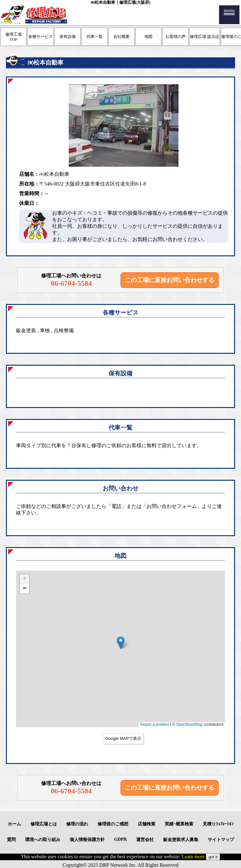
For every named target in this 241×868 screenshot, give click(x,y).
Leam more (193, 857)
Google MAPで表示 (123, 738)
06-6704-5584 (71, 283)
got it (213, 857)
